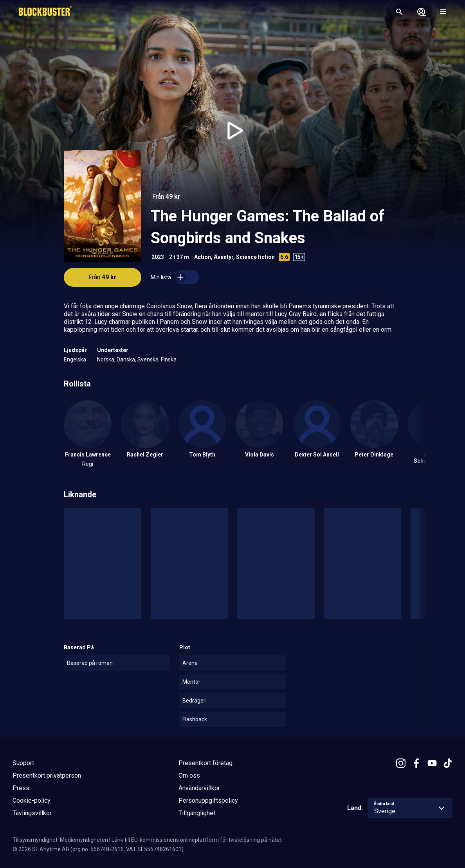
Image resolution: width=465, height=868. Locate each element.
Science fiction (255, 257)
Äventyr (223, 257)
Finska (169, 359)
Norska (106, 359)
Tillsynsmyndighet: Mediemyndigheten (60, 840)
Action (203, 257)
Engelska (75, 359)
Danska (126, 359)
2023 (158, 257)
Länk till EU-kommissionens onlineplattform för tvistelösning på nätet (197, 840)
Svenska (148, 359)
